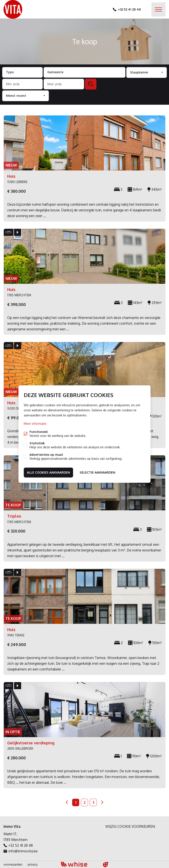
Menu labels (158, 9)
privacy (33, 864)
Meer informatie (35, 424)
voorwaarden (13, 864)
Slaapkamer (139, 72)
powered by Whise (79, 864)
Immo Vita (12, 826)
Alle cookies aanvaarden (48, 472)
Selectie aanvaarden (97, 472)
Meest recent (16, 96)
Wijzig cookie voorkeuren (130, 826)
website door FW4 (106, 864)
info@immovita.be (23, 851)
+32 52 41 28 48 (129, 9)
